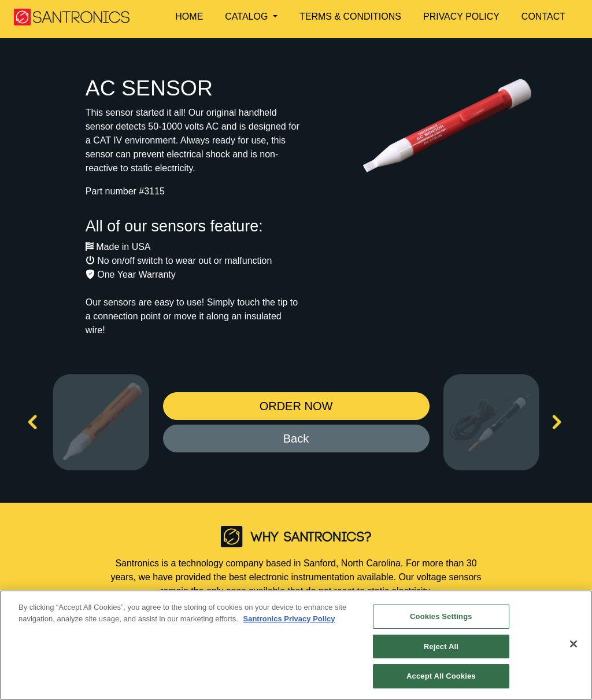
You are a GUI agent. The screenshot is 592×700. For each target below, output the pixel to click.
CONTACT (543, 16)
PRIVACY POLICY (461, 16)
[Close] (573, 644)
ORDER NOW (296, 406)
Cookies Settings (441, 616)
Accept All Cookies (441, 676)
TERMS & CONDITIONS (350, 16)
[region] (296, 645)
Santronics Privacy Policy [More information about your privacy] (289, 619)
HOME (189, 16)
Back (296, 439)
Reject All (441, 646)
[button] (258, 17)
